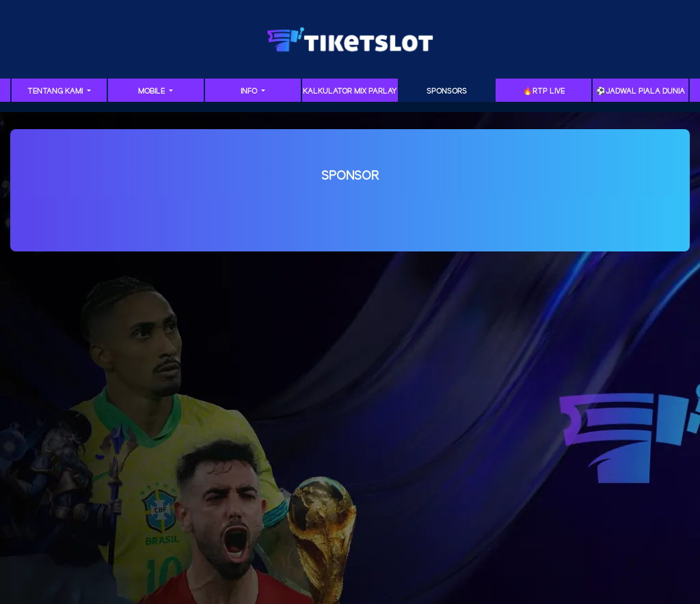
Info (250, 92)
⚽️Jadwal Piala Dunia (641, 92)
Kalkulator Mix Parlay (350, 92)
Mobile (152, 92)
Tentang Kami (56, 92)
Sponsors (447, 92)
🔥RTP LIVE (544, 92)
